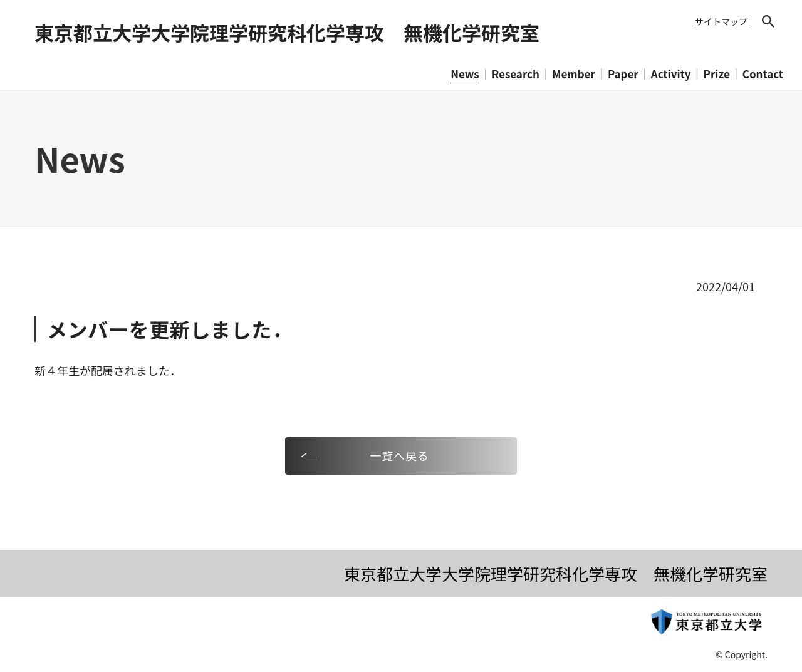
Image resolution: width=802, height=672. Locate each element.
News (465, 74)
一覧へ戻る (399, 455)
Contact (763, 74)
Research (516, 74)
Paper (623, 74)
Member (574, 74)
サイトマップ (721, 21)
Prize (717, 74)
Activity (671, 74)
